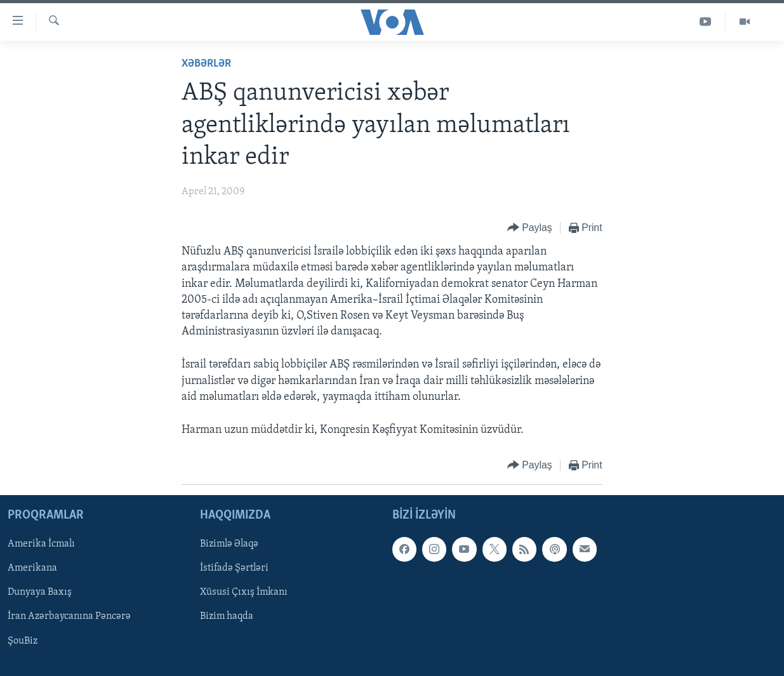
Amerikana (32, 569)
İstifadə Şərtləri (234, 569)
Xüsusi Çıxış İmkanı (244, 593)
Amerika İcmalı (41, 545)
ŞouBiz (23, 641)
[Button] (530, 228)
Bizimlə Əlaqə (229, 545)
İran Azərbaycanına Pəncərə (69, 617)
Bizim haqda (227, 617)
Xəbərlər (206, 64)
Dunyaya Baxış (40, 593)
